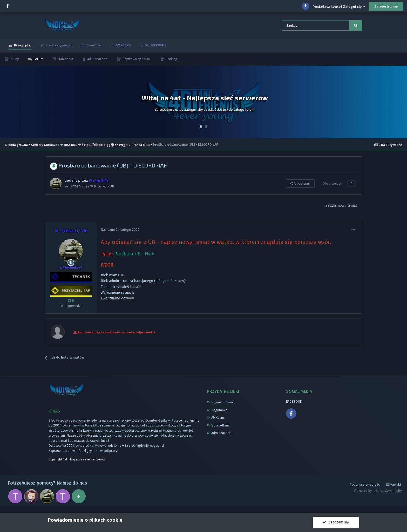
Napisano (120, 232)
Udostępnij (300, 186)
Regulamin (219, 412)
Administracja (97, 61)
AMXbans (218, 420)
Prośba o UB (104, 188)
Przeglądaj (22, 48)
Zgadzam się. (336, 522)
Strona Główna (222, 405)
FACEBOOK (294, 404)
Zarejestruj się (386, 6)
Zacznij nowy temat (341, 208)
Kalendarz (65, 61)
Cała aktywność (58, 48)
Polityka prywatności (365, 489)
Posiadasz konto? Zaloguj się (339, 7)
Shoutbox (93, 48)
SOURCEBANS (155, 48)
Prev (7, 104)
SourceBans (221, 428)
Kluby (14, 61)
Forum (38, 61)
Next (400, 104)
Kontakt (393, 489)
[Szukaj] (308, 27)
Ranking (171, 61)
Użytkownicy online (136, 61)
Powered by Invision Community (378, 496)
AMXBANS (123, 48)
